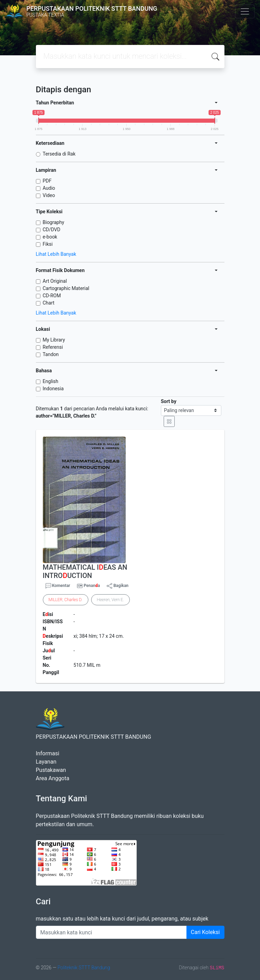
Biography (54, 222)
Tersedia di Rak (59, 154)
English (51, 381)
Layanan (46, 762)
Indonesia (53, 389)
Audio (49, 188)
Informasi (48, 753)
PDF (47, 181)
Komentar (58, 586)
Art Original (55, 281)
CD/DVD (52, 230)
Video (49, 195)
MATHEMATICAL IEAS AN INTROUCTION (85, 571)
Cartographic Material (66, 288)
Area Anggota (53, 778)
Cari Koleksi (205, 932)
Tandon (51, 354)
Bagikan (118, 586)
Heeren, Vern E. (111, 600)
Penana (92, 586)
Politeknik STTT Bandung (84, 968)
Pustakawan (51, 770)
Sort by (169, 401)
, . (66, 600)
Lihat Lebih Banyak (56, 254)
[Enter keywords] (111, 932)
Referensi (53, 347)
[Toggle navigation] (245, 11)
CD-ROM (52, 296)
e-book (50, 237)
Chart (49, 303)
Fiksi (48, 244)
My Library (54, 340)
